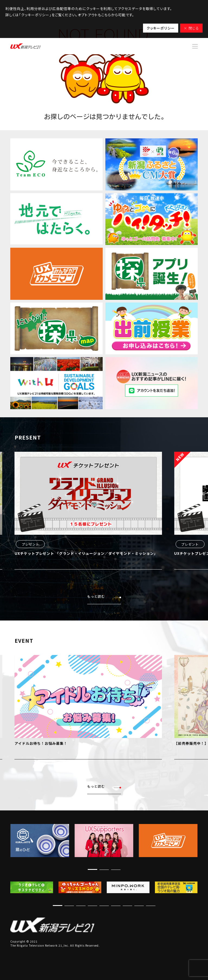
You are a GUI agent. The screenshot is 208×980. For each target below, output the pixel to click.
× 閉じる (191, 28)
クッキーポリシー (161, 28)
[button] (92, 869)
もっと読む (104, 596)
